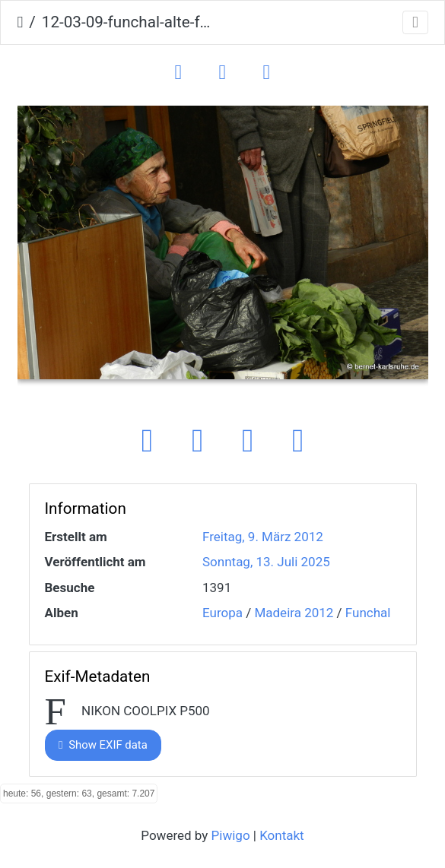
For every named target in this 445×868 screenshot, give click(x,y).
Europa (222, 613)
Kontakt (282, 835)
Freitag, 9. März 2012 (263, 537)
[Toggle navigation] (415, 22)
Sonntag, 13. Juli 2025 (266, 562)
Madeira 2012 (294, 613)
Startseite (21, 23)
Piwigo (231, 835)
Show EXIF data (103, 745)
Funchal (368, 613)
